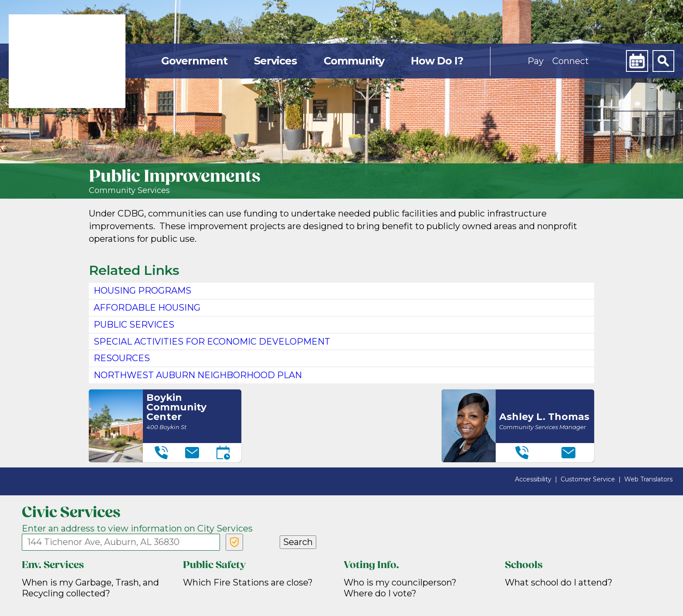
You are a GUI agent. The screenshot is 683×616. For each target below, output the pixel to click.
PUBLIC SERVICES (134, 325)
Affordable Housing (147, 308)
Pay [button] (536, 61)
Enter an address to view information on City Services (137, 528)
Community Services (129, 191)
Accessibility (533, 479)
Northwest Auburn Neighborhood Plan (198, 375)
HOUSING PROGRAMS (142, 291)
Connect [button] (571, 61)
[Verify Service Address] (234, 542)
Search (298, 542)
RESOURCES (122, 358)
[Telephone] (161, 453)
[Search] (663, 61)
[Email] (192, 453)
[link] (67, 61)
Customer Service (588, 479)
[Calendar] (637, 61)
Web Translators (648, 479)
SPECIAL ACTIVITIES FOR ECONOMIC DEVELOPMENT (212, 342)
